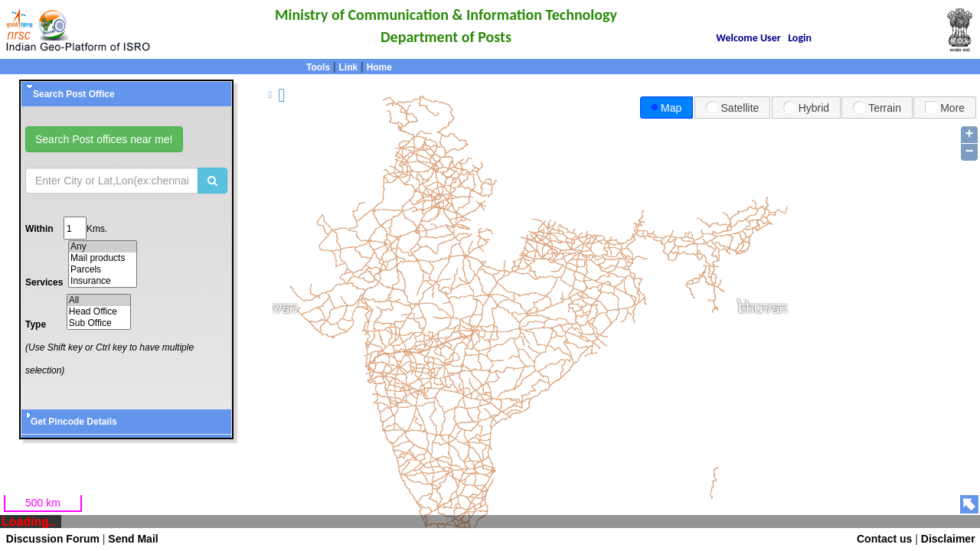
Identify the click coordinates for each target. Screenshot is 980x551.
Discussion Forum (50, 539)
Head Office (99, 312)
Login (800, 38)
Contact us (884, 539)
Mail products (103, 258)
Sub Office (99, 323)
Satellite (733, 107)
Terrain (877, 107)
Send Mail (133, 539)
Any (103, 247)
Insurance (103, 281)
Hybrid (806, 107)
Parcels (103, 270)
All (99, 300)
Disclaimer (948, 539)
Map (666, 108)
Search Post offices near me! (104, 139)
